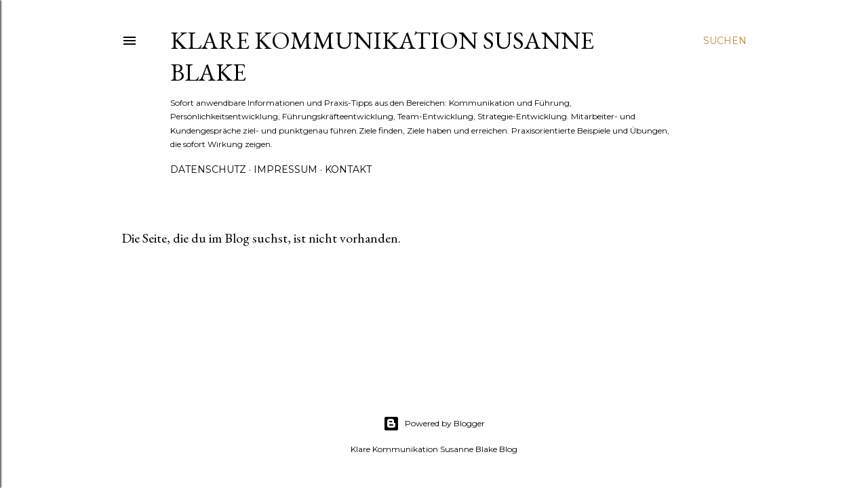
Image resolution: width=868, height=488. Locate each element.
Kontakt (348, 169)
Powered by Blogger (434, 424)
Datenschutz (208, 169)
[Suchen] (725, 41)
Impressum (285, 169)
